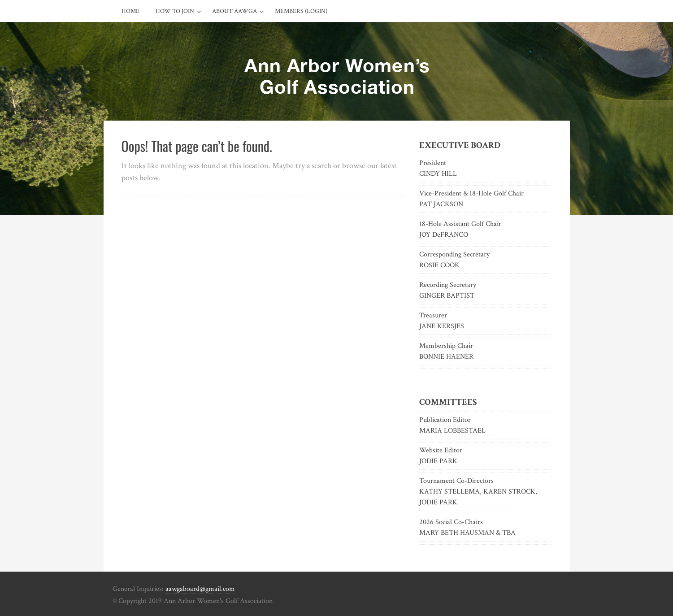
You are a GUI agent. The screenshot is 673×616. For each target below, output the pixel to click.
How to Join (175, 11)
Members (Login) (301, 11)
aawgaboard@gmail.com (200, 589)
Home (130, 11)
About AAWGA (234, 11)
